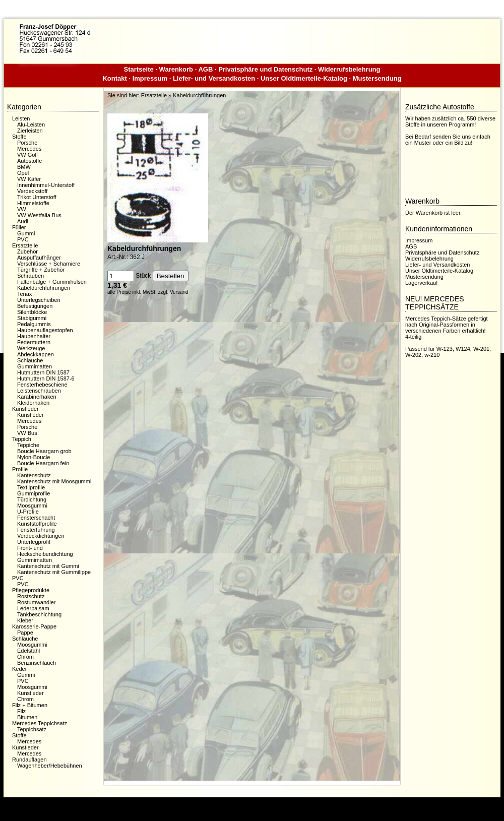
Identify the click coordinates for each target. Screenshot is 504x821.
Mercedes (29, 149)
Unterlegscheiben (39, 300)
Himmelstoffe (33, 203)
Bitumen (27, 717)
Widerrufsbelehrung (349, 69)
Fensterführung (36, 530)
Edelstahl (28, 651)
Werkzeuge (31, 348)
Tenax (24, 294)
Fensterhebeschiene (42, 385)
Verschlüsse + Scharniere (49, 264)
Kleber (25, 620)
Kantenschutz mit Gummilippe (54, 572)
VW (22, 209)
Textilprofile (31, 487)
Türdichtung (32, 499)
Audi (23, 221)
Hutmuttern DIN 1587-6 (46, 378)
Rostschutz (31, 596)
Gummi (26, 233)
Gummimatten (35, 366)
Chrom (25, 657)
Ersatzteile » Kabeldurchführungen (184, 95)
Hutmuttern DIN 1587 (43, 372)
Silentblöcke (32, 312)
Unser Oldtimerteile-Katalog (304, 78)
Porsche (27, 143)
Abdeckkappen (36, 354)
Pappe (25, 633)
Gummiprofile (34, 493)
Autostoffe (29, 161)
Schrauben (30, 276)
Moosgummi (32, 506)
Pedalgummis (34, 324)
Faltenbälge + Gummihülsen (52, 282)
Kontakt (114, 78)
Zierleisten (30, 131)
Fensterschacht (36, 518)
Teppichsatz (32, 729)
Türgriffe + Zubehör (41, 270)
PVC (23, 239)
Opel (23, 173)
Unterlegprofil (34, 542)
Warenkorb (176, 69)
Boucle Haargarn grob (44, 451)
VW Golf (27, 155)
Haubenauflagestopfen (45, 330)
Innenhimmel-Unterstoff (46, 185)
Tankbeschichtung (39, 614)
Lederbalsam (33, 608)
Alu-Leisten (31, 124)
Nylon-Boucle (34, 457)
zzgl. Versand (173, 292)
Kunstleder (30, 415)
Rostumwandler (36, 602)
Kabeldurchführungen (44, 288)
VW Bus (27, 433)
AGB (205, 69)
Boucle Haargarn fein (43, 463)
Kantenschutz (34, 475)
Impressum (150, 78)
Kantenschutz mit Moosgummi (54, 481)
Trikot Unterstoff (37, 197)
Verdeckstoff (32, 191)
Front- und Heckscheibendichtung (45, 551)
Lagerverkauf (421, 283)
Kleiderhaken (33, 403)
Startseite (139, 69)
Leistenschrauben (39, 391)
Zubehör (27, 251)
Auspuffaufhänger (39, 258)
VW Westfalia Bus (39, 215)
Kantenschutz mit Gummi (48, 566)
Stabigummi (32, 318)
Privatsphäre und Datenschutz (265, 69)
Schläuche (30, 360)
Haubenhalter (34, 336)
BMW (24, 167)
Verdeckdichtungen (41, 536)
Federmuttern (34, 342)
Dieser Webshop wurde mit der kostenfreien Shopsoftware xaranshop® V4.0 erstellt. (252, 805)
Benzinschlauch (37, 663)
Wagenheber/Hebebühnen (50, 766)
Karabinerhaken (37, 397)
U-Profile (28, 512)
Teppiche (28, 445)
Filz (21, 711)
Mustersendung (377, 78)
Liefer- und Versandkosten (214, 78)
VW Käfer (29, 179)
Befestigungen (35, 306)
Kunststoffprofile (37, 524)
